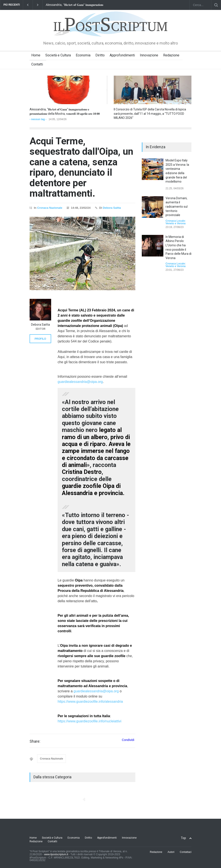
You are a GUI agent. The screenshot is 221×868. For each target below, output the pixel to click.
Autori (171, 852)
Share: (35, 741)
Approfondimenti (122, 55)
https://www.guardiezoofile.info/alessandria (90, 702)
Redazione (171, 55)
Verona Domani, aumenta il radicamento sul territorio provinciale (177, 207)
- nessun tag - (38, 119)
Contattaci (186, 852)
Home (36, 55)
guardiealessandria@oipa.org (80, 382)
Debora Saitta (112, 208)
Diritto (100, 55)
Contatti (37, 64)
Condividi (128, 740)
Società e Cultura (58, 55)
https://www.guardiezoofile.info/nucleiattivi (89, 721)
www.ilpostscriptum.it (56, 854)
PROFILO (40, 339)
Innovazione (149, 55)
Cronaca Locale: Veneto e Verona (176, 222)
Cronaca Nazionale (50, 208)
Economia (83, 55)
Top (183, 838)
